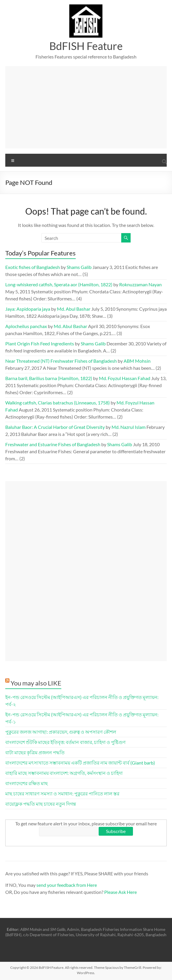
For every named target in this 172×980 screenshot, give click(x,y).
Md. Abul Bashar (74, 309)
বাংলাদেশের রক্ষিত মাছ (27, 783)
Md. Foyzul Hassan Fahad (125, 378)
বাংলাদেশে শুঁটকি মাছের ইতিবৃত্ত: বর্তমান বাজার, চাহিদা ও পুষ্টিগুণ (65, 742)
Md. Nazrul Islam (129, 427)
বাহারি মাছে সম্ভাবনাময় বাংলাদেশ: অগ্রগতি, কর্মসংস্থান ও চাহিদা (64, 773)
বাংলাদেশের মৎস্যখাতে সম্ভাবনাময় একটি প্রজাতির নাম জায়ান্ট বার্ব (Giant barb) (80, 763)
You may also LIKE (36, 683)
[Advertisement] (86, 107)
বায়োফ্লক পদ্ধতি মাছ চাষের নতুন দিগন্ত (41, 804)
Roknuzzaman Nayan (140, 284)
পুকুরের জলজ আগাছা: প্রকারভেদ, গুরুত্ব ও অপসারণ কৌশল (61, 732)
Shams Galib (79, 267)
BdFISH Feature (86, 46)
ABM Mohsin (137, 361)
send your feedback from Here (67, 885)
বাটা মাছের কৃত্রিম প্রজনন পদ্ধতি (35, 752)
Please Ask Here (120, 892)
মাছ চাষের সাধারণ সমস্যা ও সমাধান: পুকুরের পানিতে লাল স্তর (62, 793)
